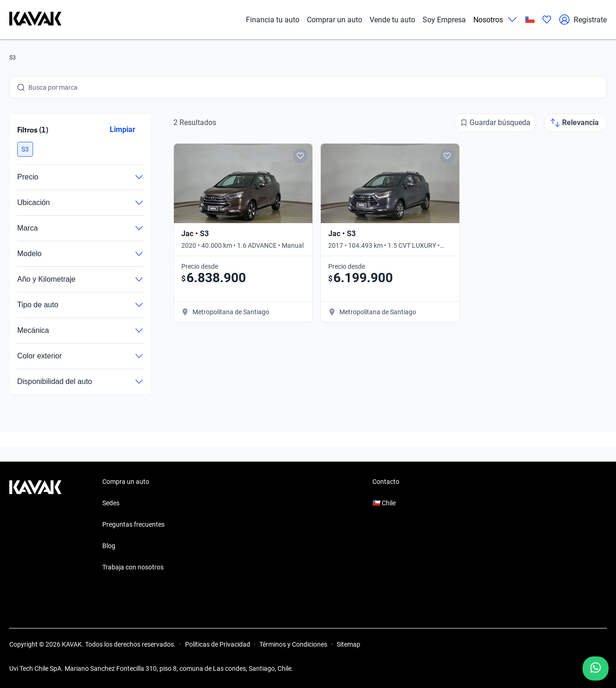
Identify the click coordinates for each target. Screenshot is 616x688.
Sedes (111, 503)
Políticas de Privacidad (218, 644)
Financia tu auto (273, 20)
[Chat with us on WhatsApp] (596, 668)
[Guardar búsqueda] (495, 123)
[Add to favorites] (300, 156)
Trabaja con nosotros (133, 567)
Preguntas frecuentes (133, 524)
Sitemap (348, 644)
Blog (109, 546)
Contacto (386, 482)
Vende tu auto (392, 20)
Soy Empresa (444, 20)
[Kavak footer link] (35, 525)
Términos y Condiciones (293, 644)
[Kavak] (35, 20)
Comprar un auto (334, 20)
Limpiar (123, 129)
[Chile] (530, 20)
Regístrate (583, 20)
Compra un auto (126, 482)
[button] (25, 149)
